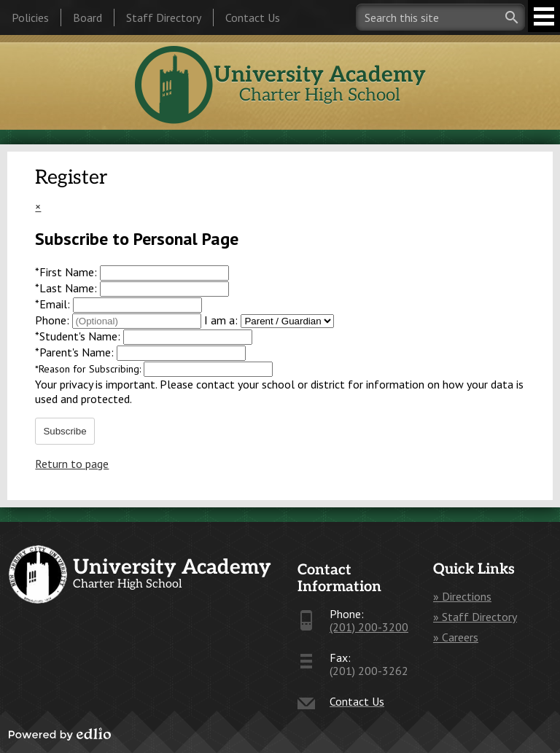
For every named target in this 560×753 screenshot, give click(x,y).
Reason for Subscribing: (89, 369)
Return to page (72, 464)
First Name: (67, 272)
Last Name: (67, 288)
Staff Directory (164, 17)
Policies (30, 17)
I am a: (221, 320)
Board (87, 17)
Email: (54, 304)
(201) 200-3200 (369, 627)
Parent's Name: (76, 352)
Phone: (54, 320)
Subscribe (65, 431)
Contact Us (253, 17)
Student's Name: (79, 336)
